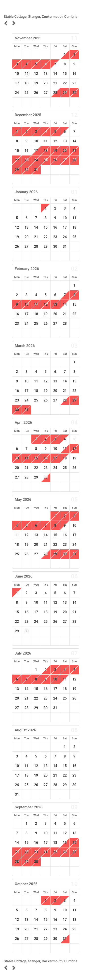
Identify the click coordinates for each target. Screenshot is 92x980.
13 (46, 74)
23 (74, 83)
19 (36, 83)
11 (27, 74)
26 (36, 93)
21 (55, 83)
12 (36, 74)
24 (17, 93)
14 (55, 74)
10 (17, 74)
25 (26, 93)
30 (74, 93)
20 (46, 83)
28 (74, 160)
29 (65, 93)
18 (26, 83)
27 (46, 93)
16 (74, 74)
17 (17, 83)
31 (36, 170)
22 (65, 83)
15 (65, 74)
